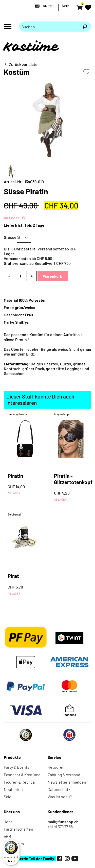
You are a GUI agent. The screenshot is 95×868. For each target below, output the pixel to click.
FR (50, 6)
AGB (7, 836)
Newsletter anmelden (67, 782)
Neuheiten (13, 789)
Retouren (56, 767)
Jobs (8, 822)
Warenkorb (53, 276)
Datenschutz (59, 789)
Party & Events (17, 767)
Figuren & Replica (19, 782)
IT (55, 6)
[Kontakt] (36, 6)
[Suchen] (85, 27)
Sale (8, 797)
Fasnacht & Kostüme (22, 775)
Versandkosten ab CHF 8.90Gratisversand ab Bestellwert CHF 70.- (37, 261)
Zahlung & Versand (64, 775)
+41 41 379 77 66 (60, 826)
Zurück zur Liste (23, 64)
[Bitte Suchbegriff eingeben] (49, 27)
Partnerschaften (18, 829)
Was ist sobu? (60, 797)
